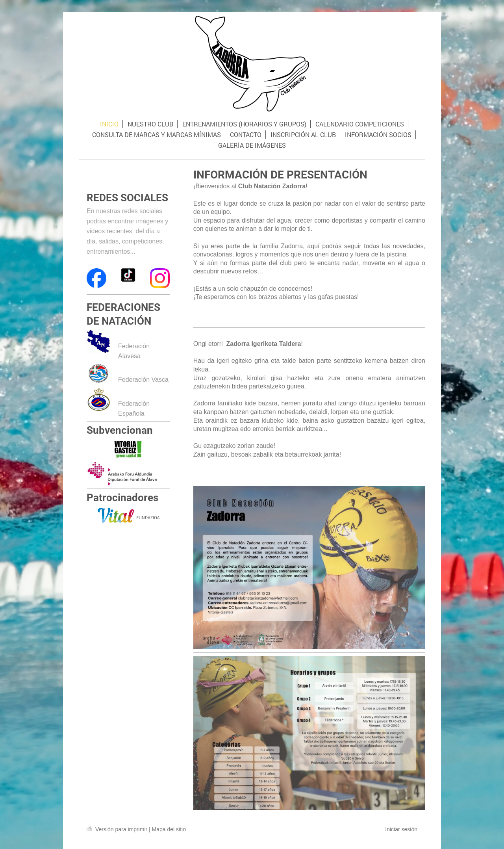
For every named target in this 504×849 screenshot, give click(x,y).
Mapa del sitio (169, 829)
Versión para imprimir (118, 829)
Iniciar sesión (401, 829)
